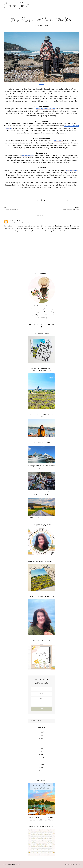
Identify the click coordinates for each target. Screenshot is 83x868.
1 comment (66, 200)
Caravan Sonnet (16, 6)
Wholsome (14, 221)
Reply (6, 235)
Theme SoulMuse (73, 865)
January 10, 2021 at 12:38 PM (19, 223)
